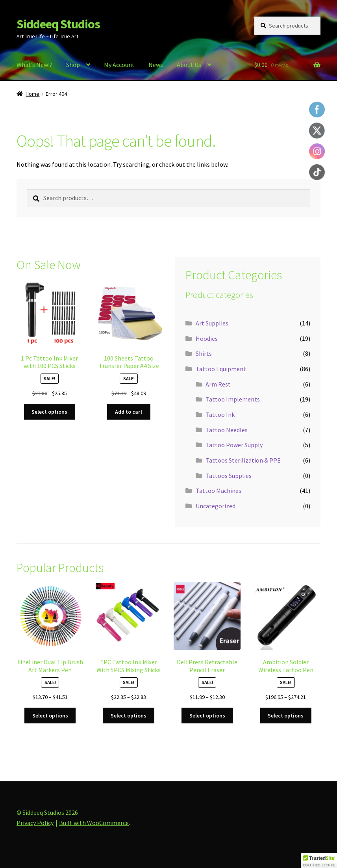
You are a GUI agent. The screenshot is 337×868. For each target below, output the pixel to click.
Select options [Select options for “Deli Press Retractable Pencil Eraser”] (207, 716)
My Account (119, 65)
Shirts (204, 353)
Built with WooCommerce (94, 823)
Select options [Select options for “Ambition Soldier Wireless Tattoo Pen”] (286, 716)
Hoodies (207, 338)
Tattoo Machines (218, 491)
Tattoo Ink (220, 414)
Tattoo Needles (227, 430)
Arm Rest (218, 384)
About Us (189, 65)
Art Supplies (212, 323)
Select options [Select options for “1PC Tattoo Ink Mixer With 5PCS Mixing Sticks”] (129, 716)
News (156, 65)
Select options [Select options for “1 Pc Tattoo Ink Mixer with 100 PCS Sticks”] (49, 412)
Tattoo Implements (233, 399)
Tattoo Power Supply (234, 445)
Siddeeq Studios (58, 24)
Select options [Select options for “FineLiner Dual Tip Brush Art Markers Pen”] (50, 716)
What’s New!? (34, 65)
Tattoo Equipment (221, 369)
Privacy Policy (35, 823)
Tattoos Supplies (229, 476)
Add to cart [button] (129, 412)
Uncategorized (216, 506)
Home (32, 94)
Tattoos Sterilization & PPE (243, 460)
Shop (73, 65)
